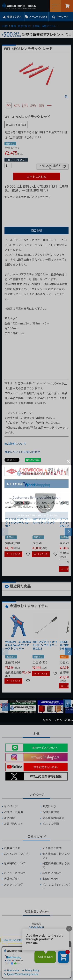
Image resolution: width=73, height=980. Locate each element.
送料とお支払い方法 (16, 854)
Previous (6, 707)
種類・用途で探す (20, 26)
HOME (5, 26)
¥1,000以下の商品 (17, 203)
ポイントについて (15, 873)
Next (67, 703)
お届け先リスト (13, 824)
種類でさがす (14, 16)
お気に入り (49, 806)
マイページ (11, 806)
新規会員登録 (51, 812)
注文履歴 (9, 818)
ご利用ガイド (12, 848)
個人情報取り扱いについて (56, 856)
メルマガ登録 (51, 824)
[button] (69, 531)
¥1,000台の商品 (43, 203)
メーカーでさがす (38, 16)
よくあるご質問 (52, 848)
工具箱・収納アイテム (44, 26)
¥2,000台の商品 (16, 209)
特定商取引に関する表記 (56, 865)
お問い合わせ (51, 879)
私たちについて (52, 873)
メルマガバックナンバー (56, 886)
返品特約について (15, 444)
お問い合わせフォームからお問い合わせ (37, 956)
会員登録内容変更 (53, 818)
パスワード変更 (13, 812)
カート (67, 6)
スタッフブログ (13, 885)
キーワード (62, 16)
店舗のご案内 (12, 879)
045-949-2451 (37, 927)
